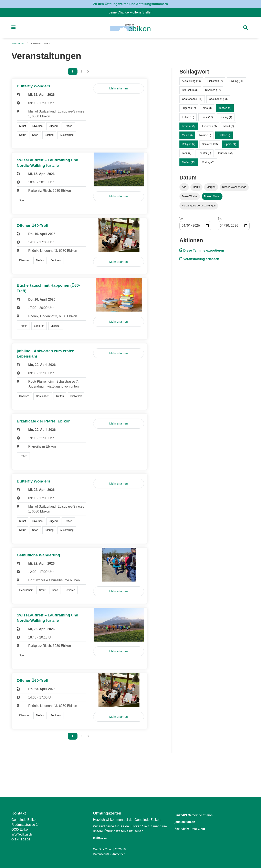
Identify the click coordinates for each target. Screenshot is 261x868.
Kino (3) (207, 110)
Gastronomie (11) (192, 101)
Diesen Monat (212, 198)
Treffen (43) (189, 164)
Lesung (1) (226, 119)
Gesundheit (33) (218, 101)
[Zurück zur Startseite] (130, 29)
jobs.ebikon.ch (188, 821)
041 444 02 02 (22, 839)
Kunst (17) (207, 119)
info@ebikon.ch (23, 834)
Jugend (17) (189, 110)
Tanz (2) (187, 155)
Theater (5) (204, 155)
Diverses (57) (213, 92)
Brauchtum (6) (190, 92)
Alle (184, 189)
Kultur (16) (188, 119)
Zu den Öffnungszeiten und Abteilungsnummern (131, 4)
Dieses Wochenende (234, 189)
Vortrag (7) (208, 164)
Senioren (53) (210, 146)
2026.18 (123, 849)
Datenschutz (102, 854)
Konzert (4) (225, 110)
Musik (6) (187, 137)
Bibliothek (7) (215, 83)
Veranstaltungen (42, 45)
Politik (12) (224, 137)
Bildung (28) (236, 83)
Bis (220, 220)
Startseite (18, 45)
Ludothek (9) (209, 128)
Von (182, 220)
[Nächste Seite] (88, 73)
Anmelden (121, 854)
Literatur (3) (189, 128)
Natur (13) (205, 137)
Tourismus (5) (226, 155)
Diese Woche (190, 198)
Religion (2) (189, 146)
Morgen (211, 189)
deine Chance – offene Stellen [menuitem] (132, 12)
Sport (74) (230, 146)
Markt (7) (229, 128)
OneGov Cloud (104, 849)
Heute (196, 189)
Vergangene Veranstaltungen (199, 207)
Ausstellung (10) (191, 83)
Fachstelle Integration (195, 828)
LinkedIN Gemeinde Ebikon (200, 815)
